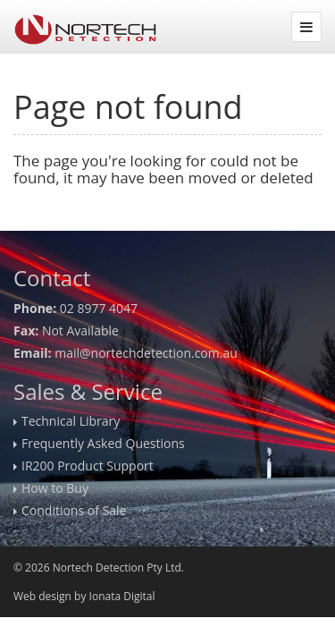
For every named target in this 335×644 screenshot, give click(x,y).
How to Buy (55, 488)
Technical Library (71, 421)
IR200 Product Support (88, 466)
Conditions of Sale (74, 510)
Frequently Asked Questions (103, 443)
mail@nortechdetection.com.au (146, 353)
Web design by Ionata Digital (84, 596)
